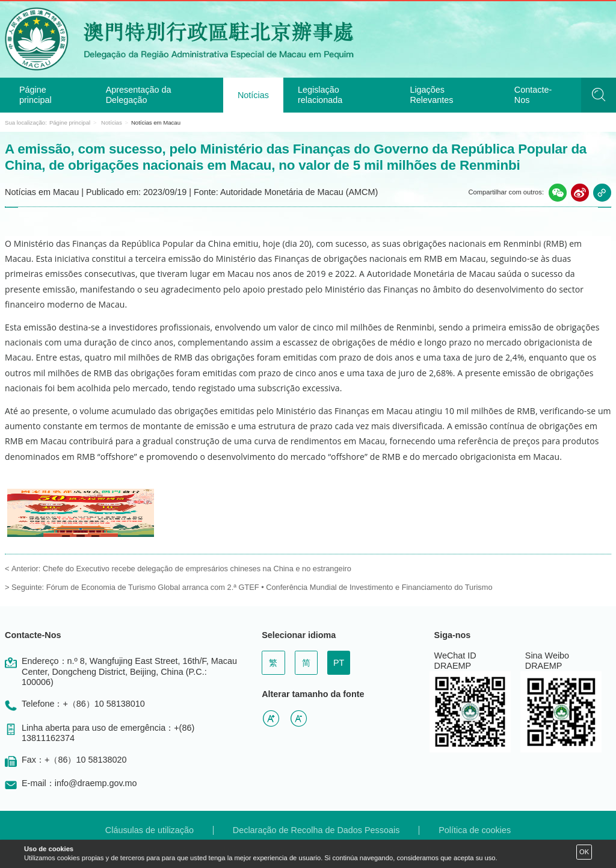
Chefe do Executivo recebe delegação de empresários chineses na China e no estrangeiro (197, 569)
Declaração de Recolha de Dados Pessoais (316, 830)
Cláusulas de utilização (149, 830)
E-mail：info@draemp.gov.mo (79, 783)
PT (339, 663)
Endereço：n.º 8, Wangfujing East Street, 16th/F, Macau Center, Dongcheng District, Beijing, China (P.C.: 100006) (129, 671)
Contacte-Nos (533, 95)
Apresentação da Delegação (139, 95)
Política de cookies (475, 830)
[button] (558, 193)
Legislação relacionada (320, 95)
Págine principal (35, 95)
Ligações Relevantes (431, 95)
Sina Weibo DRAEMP (547, 661)
